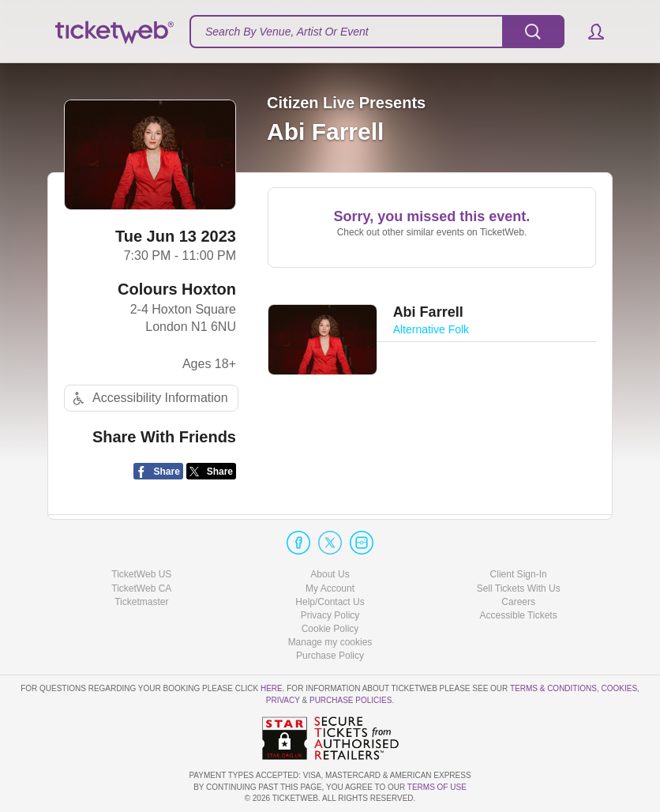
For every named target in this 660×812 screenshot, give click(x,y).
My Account (330, 588)
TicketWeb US (141, 574)
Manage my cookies (330, 642)
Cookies (619, 688)
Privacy (283, 700)
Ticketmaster (141, 602)
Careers (518, 602)
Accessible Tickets (519, 615)
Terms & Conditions (553, 688)
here (272, 688)
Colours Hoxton (177, 289)
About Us (330, 574)
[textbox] (377, 32)
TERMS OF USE (437, 787)
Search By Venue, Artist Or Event (287, 32)
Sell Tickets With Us (519, 588)
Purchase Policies (351, 700)
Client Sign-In (519, 574)
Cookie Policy (330, 629)
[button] (589, 32)
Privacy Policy (330, 615)
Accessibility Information (148, 398)
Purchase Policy (330, 656)
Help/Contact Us (330, 602)
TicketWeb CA (141, 588)
